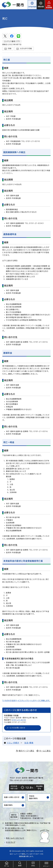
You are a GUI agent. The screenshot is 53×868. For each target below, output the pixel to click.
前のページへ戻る (25, 751)
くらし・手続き (13, 743)
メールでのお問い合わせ (16, 728)
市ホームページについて (14, 838)
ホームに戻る (44, 751)
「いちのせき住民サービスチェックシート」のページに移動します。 (26, 701)
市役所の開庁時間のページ (14, 830)
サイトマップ (10, 842)
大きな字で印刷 (24, 49)
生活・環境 (29, 743)
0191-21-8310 (19, 720)
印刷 (8, 49)
